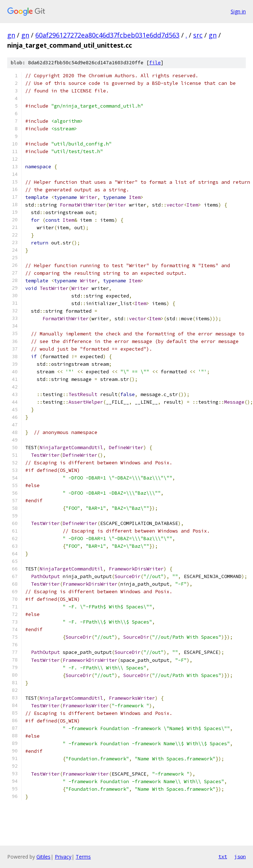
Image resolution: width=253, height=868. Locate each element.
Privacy (63, 857)
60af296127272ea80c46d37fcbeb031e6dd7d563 (107, 35)
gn (11, 35)
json (240, 856)
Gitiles (43, 857)
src (198, 35)
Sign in (238, 11)
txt (223, 856)
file (155, 63)
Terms (83, 857)
